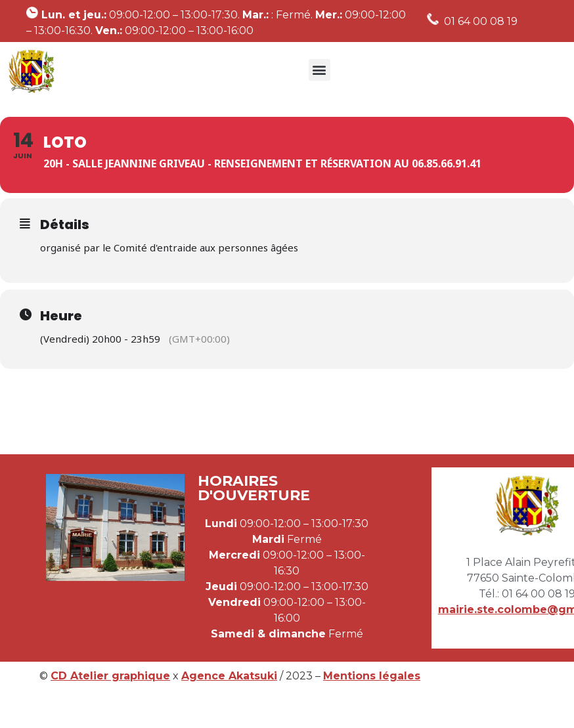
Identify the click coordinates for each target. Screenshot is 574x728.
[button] (320, 70)
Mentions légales (372, 676)
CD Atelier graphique (110, 676)
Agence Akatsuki (229, 676)
